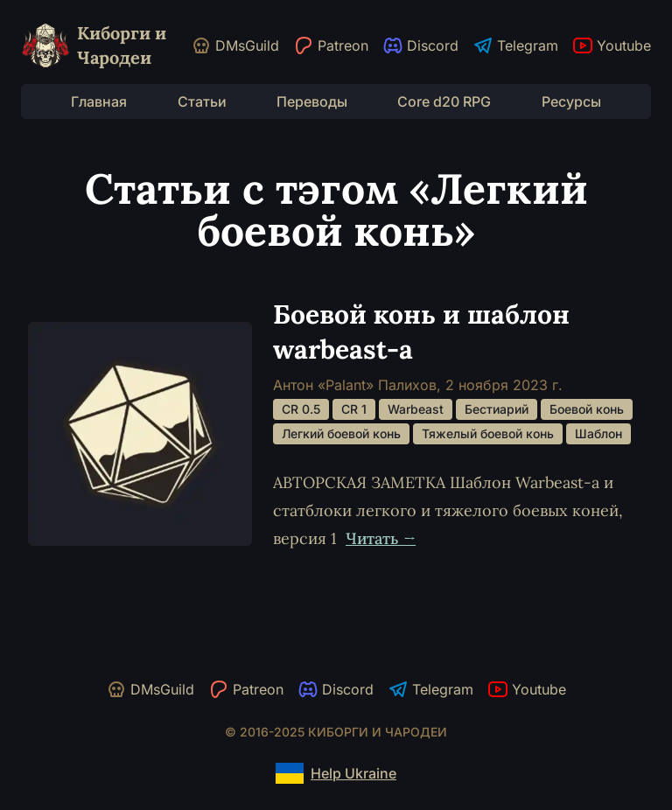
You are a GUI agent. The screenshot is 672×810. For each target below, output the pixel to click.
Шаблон (598, 433)
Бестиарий (497, 409)
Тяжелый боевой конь (488, 433)
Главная (99, 101)
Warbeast (416, 409)
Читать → (381, 538)
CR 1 (354, 409)
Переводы (312, 101)
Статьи (202, 101)
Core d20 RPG (444, 101)
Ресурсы (571, 101)
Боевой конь (587, 409)
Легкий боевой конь (341, 433)
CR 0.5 (301, 409)
